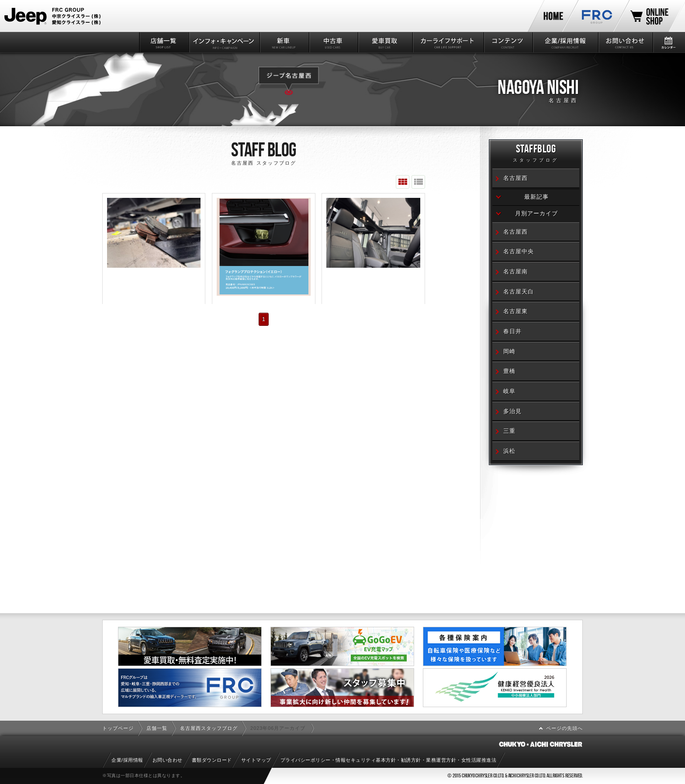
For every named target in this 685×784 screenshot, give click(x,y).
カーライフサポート (448, 42)
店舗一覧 (164, 42)
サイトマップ (256, 760)
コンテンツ (508, 42)
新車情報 (284, 42)
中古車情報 (333, 42)
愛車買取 (385, 42)
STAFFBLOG (536, 154)
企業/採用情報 (565, 42)
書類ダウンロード (212, 760)
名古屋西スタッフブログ (209, 728)
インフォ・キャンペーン (224, 42)
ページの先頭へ (564, 728)
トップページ (118, 728)
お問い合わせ (625, 42)
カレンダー (669, 42)
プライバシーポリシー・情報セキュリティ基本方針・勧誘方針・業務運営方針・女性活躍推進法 (389, 760)
